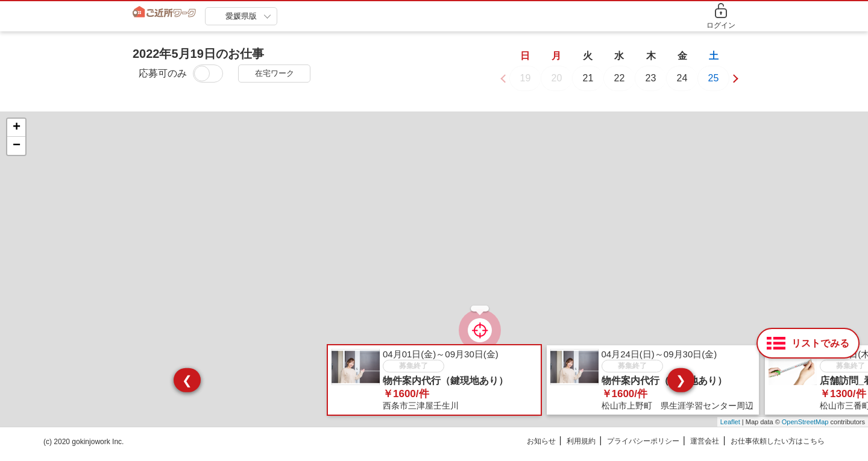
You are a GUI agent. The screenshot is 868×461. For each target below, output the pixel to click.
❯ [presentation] (681, 387)
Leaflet (730, 429)
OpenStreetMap (805, 429)
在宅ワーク (275, 73)
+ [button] (17, 135)
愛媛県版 (241, 16)
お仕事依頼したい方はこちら (778, 448)
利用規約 (581, 448)
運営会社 (705, 448)
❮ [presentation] (187, 387)
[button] (733, 85)
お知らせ (541, 448)
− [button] (17, 153)
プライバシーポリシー (643, 448)
